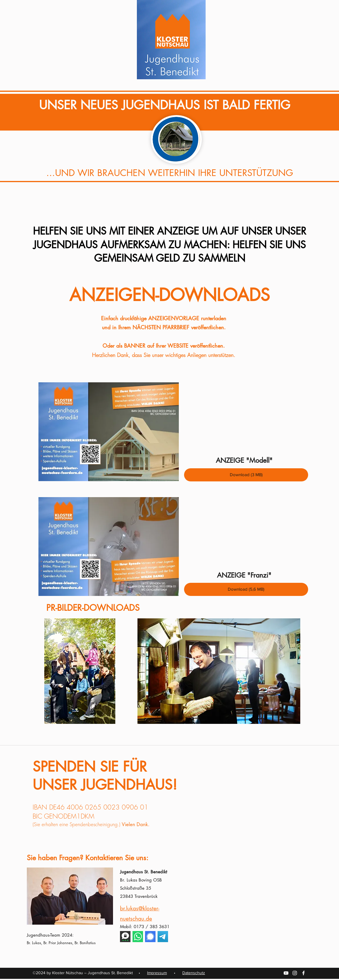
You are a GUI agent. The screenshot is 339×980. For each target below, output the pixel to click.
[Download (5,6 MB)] (246, 589)
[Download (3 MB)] (246, 475)
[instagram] (295, 973)
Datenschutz (194, 973)
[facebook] (303, 973)
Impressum (157, 973)
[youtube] (286, 973)
